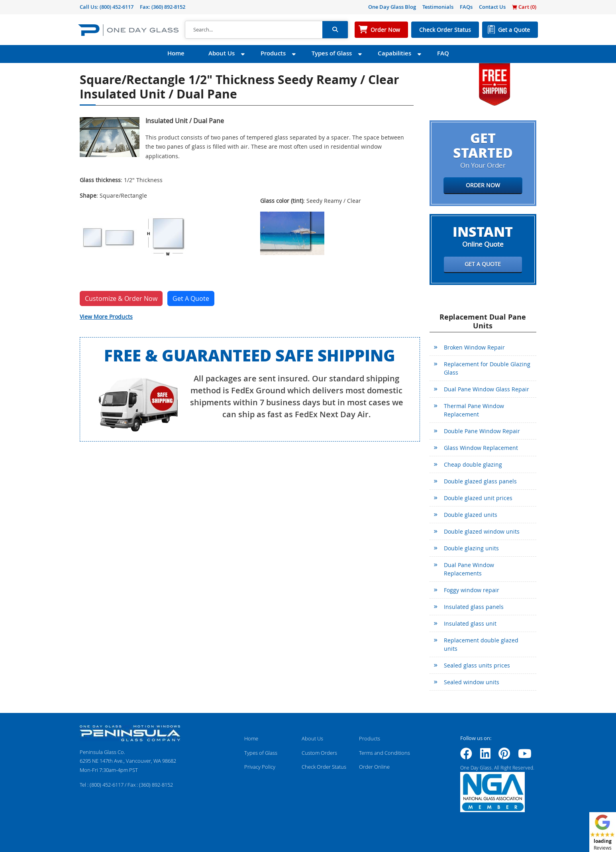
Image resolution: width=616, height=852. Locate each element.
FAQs (466, 7)
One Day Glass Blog (392, 7)
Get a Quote (514, 30)
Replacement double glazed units (481, 644)
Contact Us (492, 7)
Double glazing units (471, 548)
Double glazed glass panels (480, 481)
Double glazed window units (482, 531)
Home (176, 53)
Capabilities (394, 53)
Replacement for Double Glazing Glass (487, 368)
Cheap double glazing (473, 464)
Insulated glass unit (470, 623)
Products (273, 53)
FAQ (443, 53)
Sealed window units (472, 682)
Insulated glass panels (474, 607)
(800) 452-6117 (117, 7)
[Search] (254, 30)
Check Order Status (445, 30)
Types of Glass (332, 53)
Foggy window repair (472, 590)
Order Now (385, 30)
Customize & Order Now (121, 298)
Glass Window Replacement (481, 448)
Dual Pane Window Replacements (469, 569)
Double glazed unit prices (478, 498)
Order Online (374, 767)
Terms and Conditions (385, 753)
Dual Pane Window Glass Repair (487, 389)
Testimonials (438, 7)
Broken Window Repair (474, 347)
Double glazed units (471, 515)
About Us (222, 53)
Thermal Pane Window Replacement (474, 410)
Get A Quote (191, 298)
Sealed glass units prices (477, 665)
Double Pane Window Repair (482, 431)
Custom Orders (319, 753)
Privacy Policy (260, 767)
